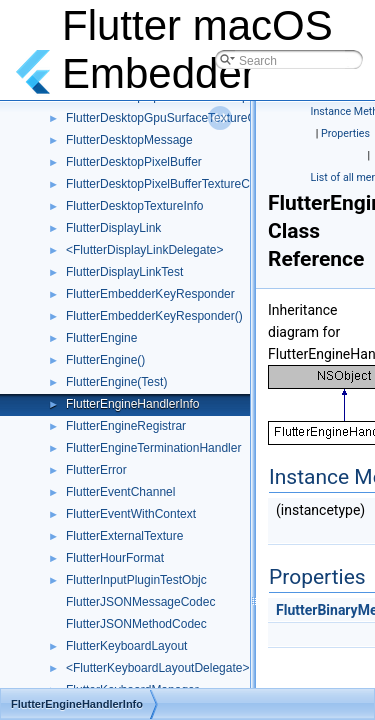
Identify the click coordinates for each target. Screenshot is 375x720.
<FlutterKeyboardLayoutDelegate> (157, 668)
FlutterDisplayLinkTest (124, 272)
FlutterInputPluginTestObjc (136, 580)
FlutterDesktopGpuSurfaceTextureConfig (174, 118)
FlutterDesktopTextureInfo (134, 206)
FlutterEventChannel (120, 492)
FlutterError (96, 470)
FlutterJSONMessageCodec (140, 602)
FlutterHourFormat (115, 558)
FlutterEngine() (105, 360)
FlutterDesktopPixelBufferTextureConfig (171, 184)
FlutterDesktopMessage (129, 140)
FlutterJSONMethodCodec (136, 624)
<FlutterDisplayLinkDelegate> (144, 250)
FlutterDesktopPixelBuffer (134, 162)
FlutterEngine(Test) (116, 382)
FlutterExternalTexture (124, 536)
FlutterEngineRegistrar (126, 426)
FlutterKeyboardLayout (126, 646)
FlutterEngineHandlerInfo (132, 404)
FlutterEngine (101, 338)
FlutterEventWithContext (131, 514)
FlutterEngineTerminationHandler (153, 448)
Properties (345, 133)
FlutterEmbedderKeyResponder (150, 294)
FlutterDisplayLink (113, 228)
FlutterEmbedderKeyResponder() (154, 316)
